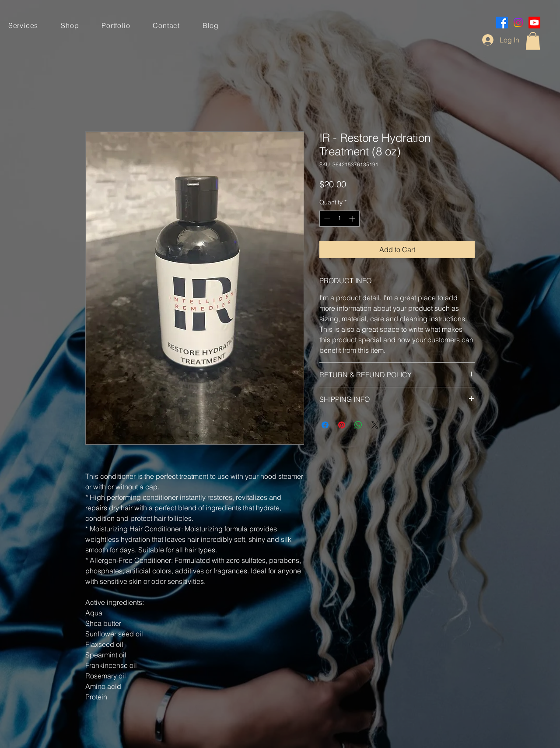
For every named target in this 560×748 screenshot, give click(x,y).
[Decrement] (326, 219)
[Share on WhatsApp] (358, 425)
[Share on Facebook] (325, 425)
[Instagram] (518, 23)
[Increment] (353, 219)
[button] (533, 41)
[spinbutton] (339, 219)
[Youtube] (534, 23)
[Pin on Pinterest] (342, 425)
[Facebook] (502, 23)
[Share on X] (375, 425)
